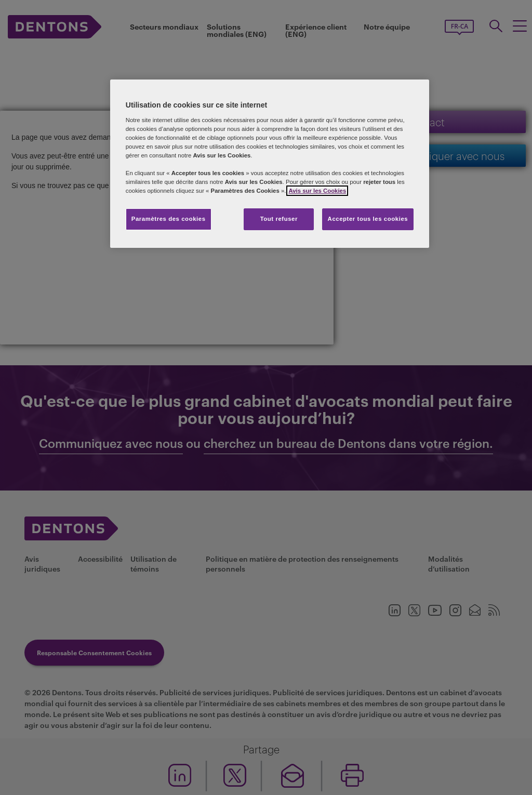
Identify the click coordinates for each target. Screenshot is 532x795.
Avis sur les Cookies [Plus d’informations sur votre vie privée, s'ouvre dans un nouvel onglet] (317, 191)
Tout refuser (279, 219)
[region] (270, 164)
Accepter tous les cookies (368, 219)
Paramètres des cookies (169, 219)
